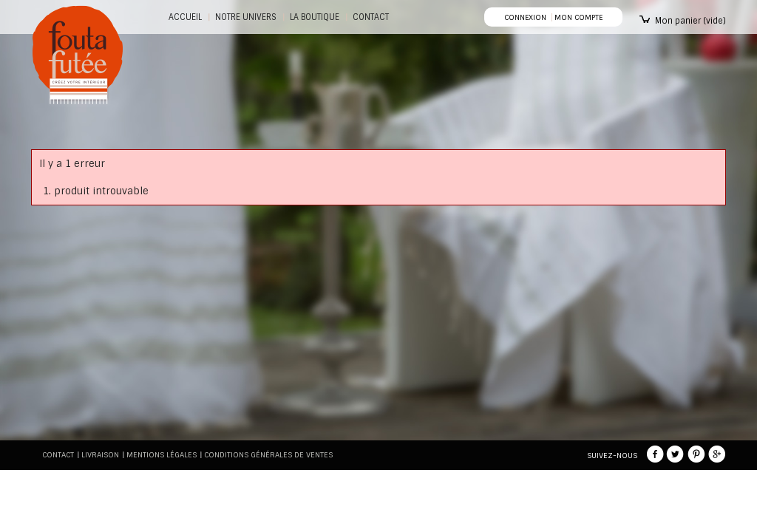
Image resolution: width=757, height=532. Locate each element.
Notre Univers (246, 17)
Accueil (185, 17)
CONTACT (371, 17)
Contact (58, 455)
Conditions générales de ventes (268, 455)
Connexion (525, 17)
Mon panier (690, 21)
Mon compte (578, 17)
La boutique (315, 17)
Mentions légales (162, 455)
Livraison (100, 455)
